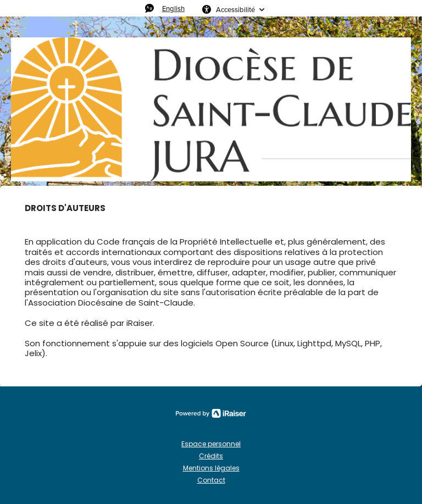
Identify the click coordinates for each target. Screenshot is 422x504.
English (173, 8)
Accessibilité (235, 9)
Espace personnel (211, 444)
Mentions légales (211, 468)
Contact (211, 480)
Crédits (211, 456)
